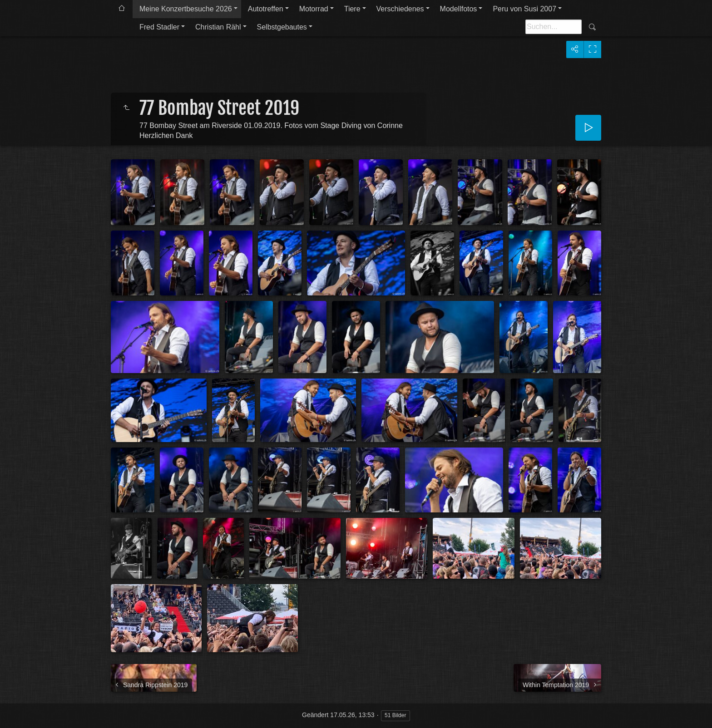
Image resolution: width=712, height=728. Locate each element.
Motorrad (314, 9)
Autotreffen (266, 9)
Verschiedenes (400, 9)
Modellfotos (459, 9)
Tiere (352, 9)
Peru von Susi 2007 (524, 9)
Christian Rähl (218, 27)
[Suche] (554, 27)
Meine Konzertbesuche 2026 (186, 9)
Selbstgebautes (282, 27)
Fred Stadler (159, 27)
